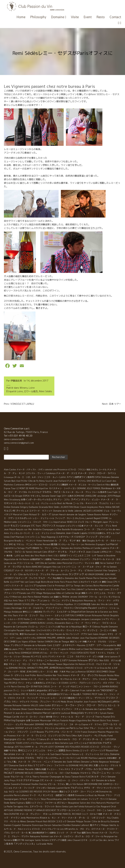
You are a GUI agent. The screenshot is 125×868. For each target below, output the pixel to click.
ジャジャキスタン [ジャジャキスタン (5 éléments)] (44, 630)
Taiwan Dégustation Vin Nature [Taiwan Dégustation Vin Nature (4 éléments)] (71, 664)
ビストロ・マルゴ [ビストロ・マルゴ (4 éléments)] (94, 664)
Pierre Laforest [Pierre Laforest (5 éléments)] (21, 795)
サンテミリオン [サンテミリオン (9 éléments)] (92, 713)
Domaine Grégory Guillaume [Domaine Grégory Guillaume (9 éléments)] (25, 507)
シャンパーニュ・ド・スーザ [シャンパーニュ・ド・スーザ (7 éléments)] (75, 567)
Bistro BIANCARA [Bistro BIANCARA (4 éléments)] (34, 567)
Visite (75, 17)
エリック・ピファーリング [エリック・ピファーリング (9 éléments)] (93, 750)
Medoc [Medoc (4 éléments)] (64, 702)
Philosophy (38, 17)
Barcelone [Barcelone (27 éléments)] (10, 754)
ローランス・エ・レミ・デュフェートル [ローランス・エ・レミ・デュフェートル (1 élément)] (38, 503)
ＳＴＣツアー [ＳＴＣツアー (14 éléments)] (40, 765)
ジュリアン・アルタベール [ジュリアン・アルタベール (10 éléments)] (92, 559)
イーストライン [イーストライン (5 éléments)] (69, 758)
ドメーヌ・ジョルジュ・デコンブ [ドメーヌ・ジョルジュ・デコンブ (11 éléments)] (38, 608)
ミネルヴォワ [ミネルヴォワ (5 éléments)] (84, 582)
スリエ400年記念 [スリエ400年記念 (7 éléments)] (82, 604)
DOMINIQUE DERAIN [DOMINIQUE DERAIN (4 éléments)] (30, 653)
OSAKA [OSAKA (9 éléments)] (65, 683)
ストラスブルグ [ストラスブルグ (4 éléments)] (35, 492)
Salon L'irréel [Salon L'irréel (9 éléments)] (113, 810)
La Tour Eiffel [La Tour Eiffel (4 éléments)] (82, 728)
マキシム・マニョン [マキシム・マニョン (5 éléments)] (25, 544)
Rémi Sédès (45, 391)
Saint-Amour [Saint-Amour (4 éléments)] (18, 769)
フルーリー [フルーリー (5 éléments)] (75, 544)
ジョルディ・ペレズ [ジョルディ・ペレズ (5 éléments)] (91, 736)
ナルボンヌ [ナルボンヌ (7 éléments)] (96, 582)
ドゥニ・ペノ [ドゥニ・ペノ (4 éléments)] (81, 630)
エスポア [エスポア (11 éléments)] (64, 660)
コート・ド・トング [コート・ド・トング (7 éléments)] (60, 687)
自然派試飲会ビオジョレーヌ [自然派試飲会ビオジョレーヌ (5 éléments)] (60, 694)
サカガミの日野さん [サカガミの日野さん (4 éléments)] (97, 533)
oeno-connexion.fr (14, 439)
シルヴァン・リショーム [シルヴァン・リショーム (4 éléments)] (108, 608)
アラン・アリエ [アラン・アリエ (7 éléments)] (113, 795)
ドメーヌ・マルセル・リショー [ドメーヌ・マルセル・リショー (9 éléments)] (102, 642)
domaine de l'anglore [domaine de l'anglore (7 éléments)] (76, 514)
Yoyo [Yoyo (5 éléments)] (79, 833)
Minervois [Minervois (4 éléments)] (17, 597)
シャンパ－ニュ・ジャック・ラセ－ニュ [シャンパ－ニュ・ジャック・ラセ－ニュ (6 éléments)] (89, 810)
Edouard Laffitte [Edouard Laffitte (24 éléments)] (111, 702)
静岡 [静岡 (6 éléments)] (104, 582)
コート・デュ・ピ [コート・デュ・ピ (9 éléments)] (78, 570)
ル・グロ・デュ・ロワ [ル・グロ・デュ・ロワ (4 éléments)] (86, 829)
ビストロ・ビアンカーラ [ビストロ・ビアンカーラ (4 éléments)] (85, 668)
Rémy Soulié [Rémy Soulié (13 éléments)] (46, 481)
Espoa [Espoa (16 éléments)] (85, 724)
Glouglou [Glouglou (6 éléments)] (91, 541)
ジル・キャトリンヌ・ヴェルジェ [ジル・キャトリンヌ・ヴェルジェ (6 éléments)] (94, 503)
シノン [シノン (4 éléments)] (37, 799)
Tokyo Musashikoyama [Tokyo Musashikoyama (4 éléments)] (51, 799)
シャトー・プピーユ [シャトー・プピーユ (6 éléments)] (92, 687)
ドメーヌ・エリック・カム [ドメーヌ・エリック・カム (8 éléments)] (31, 615)
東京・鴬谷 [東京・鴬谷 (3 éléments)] (81, 541)
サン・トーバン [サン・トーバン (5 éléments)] (113, 773)
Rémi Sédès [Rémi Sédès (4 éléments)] (54, 507)
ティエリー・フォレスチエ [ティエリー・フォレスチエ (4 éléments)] (58, 769)
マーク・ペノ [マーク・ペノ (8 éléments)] (36, 795)
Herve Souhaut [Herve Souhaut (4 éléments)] (107, 563)
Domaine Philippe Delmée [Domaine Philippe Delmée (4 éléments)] (16, 679)
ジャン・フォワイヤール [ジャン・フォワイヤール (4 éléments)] (57, 765)
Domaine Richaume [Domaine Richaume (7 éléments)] (13, 705)
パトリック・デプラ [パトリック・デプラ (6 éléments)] (78, 634)
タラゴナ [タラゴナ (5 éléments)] (47, 792)
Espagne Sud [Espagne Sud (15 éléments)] (103, 544)
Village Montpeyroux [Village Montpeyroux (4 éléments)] (46, 593)
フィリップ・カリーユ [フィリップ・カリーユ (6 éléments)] (65, 518)
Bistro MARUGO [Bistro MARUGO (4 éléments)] (67, 668)
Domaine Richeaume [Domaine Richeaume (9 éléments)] (78, 660)
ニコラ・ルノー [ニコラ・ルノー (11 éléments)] (52, 477)
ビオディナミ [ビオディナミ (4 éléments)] (29, 743)
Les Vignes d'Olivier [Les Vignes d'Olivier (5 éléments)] (27, 642)
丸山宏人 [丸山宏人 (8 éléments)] (77, 694)
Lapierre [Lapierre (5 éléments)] (64, 649)
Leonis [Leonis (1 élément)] (19, 638)
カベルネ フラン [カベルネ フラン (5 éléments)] (26, 799)
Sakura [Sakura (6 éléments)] (43, 739)
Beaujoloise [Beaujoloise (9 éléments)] (74, 803)
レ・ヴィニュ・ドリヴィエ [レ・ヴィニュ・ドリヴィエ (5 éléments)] (60, 601)
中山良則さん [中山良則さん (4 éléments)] (58, 578)
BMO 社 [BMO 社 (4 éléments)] (12, 544)
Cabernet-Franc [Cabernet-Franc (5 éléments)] (78, 690)
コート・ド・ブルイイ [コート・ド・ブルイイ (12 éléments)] (94, 529)
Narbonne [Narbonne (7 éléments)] (74, 559)
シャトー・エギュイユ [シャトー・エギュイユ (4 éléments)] (55, 615)
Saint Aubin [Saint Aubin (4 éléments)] (93, 634)
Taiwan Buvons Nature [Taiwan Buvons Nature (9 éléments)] (98, 514)
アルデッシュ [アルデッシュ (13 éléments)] (77, 788)
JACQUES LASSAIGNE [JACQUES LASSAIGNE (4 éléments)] (93, 511)
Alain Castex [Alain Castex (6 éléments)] (10, 470)
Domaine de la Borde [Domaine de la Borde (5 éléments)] (106, 780)
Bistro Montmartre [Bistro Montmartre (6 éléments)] (103, 586)
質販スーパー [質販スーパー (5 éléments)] (87, 593)
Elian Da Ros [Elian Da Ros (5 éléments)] (61, 619)
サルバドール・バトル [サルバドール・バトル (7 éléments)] (21, 777)
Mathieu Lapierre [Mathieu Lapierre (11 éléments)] (97, 758)
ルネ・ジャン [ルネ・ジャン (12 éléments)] (101, 777)
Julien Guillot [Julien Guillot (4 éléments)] (45, 705)
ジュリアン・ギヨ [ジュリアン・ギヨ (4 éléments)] (99, 683)
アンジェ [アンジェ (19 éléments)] (56, 709)
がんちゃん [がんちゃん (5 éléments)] (80, 518)
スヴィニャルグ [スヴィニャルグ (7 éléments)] (81, 743)
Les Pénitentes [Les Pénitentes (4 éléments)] (88, 544)
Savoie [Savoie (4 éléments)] (7, 777)
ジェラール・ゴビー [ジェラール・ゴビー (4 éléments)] (56, 773)
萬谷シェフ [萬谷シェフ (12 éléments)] (65, 792)
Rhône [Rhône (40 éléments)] (66, 597)
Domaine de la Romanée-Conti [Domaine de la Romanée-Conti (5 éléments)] (38, 645)
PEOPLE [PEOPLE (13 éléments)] (13, 683)
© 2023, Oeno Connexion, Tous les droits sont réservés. (35, 852)
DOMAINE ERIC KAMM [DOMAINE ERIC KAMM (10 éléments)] (99, 784)
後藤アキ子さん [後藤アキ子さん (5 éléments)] (11, 751)
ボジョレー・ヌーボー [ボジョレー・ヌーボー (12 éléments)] (59, 690)
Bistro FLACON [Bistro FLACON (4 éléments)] (87, 777)
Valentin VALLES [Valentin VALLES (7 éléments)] (30, 705)
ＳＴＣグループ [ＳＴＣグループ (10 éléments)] (32, 600)
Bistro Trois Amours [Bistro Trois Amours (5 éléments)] (110, 721)
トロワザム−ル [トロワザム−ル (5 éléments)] (55, 758)
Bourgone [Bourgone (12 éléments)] (9, 541)
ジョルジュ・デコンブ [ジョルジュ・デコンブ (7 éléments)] (49, 649)
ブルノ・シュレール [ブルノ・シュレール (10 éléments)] (99, 728)
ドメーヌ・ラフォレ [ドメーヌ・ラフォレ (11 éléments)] (77, 481)
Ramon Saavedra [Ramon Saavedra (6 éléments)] (12, 784)
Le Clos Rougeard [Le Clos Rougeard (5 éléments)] (102, 807)
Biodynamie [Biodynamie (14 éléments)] (77, 529)
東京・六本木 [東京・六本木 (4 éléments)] (60, 672)
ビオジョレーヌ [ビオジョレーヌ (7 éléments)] (53, 683)
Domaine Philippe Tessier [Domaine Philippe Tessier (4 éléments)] (79, 821)
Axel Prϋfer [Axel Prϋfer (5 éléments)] (22, 481)
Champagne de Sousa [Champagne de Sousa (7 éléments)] (60, 777)
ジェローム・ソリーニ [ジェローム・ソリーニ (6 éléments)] (38, 627)
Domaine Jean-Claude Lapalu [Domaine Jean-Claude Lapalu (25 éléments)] (72, 533)
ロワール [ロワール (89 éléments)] (108, 724)
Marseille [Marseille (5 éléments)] (29, 769)
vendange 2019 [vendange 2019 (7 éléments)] (105, 496)
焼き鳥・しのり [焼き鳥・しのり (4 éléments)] (13, 556)
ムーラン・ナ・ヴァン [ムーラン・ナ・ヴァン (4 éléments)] (81, 623)
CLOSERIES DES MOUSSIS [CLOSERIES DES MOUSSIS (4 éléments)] (31, 792)
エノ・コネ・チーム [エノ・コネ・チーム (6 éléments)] (72, 724)
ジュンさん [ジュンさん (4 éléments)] (14, 533)
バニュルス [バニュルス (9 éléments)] (78, 556)
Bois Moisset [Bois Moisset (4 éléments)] (94, 721)
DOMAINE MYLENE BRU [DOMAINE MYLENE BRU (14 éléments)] (81, 765)
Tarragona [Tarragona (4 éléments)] (18, 807)
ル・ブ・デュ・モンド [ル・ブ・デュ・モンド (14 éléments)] (65, 541)
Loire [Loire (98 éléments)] (63, 477)
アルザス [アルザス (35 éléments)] (107, 743)
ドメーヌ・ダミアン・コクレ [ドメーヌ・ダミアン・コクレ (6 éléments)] (85, 679)
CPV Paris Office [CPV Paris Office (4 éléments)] (69, 736)
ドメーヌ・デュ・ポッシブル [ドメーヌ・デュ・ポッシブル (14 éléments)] (84, 675)
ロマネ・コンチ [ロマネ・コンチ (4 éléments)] (88, 840)
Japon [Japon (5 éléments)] (105, 522)
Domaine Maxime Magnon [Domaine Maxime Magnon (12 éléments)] (101, 732)
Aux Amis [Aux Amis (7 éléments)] (30, 589)
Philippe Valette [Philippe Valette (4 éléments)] (109, 825)
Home (21, 17)
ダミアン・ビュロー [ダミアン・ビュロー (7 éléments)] (91, 500)
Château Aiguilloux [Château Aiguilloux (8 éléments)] (64, 604)
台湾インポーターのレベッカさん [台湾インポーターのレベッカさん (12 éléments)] (37, 500)
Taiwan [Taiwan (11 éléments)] (75, 777)
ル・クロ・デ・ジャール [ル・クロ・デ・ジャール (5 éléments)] (92, 836)
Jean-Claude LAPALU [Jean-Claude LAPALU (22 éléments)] (97, 552)
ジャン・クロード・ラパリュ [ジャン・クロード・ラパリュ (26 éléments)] (92, 705)
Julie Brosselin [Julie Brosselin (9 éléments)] (69, 799)
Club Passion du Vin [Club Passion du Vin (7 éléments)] (59, 634)
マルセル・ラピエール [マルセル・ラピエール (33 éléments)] (36, 758)
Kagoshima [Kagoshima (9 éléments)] (82, 720)
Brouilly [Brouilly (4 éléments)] (18, 541)
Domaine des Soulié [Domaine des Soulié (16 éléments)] (75, 578)
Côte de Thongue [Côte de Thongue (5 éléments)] (61, 642)
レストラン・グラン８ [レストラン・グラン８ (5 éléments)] (108, 765)
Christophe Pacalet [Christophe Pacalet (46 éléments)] (86, 608)
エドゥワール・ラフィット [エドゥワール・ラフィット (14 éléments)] (42, 806)
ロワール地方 (31, 391)
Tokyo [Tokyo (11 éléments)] (7, 645)
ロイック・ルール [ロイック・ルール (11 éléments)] (19, 833)
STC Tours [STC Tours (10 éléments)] (36, 526)
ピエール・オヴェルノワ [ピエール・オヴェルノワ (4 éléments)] (28, 739)
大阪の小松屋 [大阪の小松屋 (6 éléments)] (40, 769)
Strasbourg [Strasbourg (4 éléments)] (15, 500)
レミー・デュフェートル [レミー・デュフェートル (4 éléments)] (43, 518)
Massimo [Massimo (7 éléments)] (81, 645)
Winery (24, 388)
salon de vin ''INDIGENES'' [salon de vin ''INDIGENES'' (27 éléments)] (100, 690)
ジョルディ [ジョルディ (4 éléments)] (104, 679)
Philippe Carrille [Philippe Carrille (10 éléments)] (12, 717)
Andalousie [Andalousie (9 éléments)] (17, 612)
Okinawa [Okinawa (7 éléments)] (26, 656)
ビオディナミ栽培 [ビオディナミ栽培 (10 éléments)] (58, 840)
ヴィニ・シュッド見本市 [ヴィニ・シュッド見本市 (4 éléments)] (24, 690)
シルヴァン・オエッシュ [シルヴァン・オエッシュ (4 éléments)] (44, 728)
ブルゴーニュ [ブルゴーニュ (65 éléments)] (99, 773)
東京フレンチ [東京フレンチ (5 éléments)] (76, 642)
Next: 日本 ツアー (112, 404)
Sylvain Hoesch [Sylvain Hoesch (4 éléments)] (59, 515)
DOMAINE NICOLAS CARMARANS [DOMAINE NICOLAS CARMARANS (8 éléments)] (31, 773)
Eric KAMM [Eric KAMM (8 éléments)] (26, 747)
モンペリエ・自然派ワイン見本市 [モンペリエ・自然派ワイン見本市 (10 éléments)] (59, 795)
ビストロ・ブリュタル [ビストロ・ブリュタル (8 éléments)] (40, 574)
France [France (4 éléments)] (84, 732)
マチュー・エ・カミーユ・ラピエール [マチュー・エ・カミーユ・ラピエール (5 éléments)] (25, 664)
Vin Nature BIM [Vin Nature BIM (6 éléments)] (80, 784)
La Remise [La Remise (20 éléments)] (80, 671)
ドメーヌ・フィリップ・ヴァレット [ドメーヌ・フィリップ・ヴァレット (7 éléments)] (33, 698)
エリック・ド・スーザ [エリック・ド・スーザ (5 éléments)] (66, 833)
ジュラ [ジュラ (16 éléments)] (81, 522)
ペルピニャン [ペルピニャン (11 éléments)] (76, 687)
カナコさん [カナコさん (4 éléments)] (105, 754)
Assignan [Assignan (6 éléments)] (61, 526)
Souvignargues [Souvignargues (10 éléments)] (11, 799)
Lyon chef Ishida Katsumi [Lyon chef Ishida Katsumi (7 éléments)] (81, 806)
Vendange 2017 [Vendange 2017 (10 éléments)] (12, 747)
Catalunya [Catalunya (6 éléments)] (51, 473)
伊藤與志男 (16, 381)
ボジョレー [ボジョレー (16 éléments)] (62, 803)
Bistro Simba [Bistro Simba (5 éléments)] (62, 807)
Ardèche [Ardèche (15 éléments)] (37, 529)
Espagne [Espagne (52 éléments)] (21, 720)
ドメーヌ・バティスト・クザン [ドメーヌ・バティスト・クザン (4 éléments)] (30, 470)
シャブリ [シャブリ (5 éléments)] (105, 619)
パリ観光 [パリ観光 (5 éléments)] (113, 630)
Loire (32, 388)
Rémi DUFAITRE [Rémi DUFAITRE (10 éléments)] (11, 814)
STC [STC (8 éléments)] (88, 698)
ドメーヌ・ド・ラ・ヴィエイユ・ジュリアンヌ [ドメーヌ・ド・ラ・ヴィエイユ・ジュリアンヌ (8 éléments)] (39, 736)
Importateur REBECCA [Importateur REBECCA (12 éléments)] (65, 522)
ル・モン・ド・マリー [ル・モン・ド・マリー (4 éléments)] (58, 818)
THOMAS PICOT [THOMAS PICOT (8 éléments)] (90, 694)
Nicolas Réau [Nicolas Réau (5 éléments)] (113, 675)
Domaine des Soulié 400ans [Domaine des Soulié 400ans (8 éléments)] (67, 762)
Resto (101, 17)
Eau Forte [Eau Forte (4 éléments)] (40, 589)
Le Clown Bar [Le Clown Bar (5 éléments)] (87, 649)
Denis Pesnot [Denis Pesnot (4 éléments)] (92, 833)
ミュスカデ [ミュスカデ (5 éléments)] (15, 582)
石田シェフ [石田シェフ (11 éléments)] (31, 803)
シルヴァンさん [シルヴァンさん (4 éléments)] (29, 638)
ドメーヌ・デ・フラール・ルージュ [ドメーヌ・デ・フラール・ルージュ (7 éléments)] (52, 570)
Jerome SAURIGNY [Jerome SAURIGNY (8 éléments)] (79, 597)
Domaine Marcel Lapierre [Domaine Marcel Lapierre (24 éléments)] (46, 713)
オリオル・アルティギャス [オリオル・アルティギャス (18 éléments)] (71, 552)
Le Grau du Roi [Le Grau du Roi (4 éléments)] (104, 668)
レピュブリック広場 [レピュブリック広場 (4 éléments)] (75, 526)
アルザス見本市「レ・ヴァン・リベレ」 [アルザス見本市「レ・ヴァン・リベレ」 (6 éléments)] (43, 548)
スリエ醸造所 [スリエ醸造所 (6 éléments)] (62, 485)
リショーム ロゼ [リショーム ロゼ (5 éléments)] (31, 563)
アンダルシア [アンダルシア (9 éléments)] (17, 645)
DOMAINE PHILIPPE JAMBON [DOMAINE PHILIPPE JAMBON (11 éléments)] (51, 638)
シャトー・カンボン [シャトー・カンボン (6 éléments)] (46, 619)
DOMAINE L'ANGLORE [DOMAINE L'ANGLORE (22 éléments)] (85, 496)
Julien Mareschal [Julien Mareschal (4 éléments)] (64, 563)
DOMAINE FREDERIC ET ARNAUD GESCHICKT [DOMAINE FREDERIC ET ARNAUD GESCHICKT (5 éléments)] (35, 810)
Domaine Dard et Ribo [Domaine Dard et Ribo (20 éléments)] (21, 765)
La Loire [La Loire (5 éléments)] (44, 601)
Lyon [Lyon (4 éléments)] (71, 743)
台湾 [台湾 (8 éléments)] (28, 720)
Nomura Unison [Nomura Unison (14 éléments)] (43, 709)
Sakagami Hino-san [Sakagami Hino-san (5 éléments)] (52, 567)
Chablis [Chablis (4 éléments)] (115, 818)
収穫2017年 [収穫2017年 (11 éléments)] (18, 840)
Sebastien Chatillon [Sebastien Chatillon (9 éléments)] (61, 825)
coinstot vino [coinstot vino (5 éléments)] (51, 470)
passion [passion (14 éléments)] (8, 690)
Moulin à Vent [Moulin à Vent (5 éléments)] (46, 556)
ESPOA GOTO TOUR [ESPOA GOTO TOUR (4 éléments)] (86, 653)
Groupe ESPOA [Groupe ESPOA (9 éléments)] (22, 496)
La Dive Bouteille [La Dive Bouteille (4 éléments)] (62, 529)
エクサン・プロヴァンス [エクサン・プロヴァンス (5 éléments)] (80, 683)
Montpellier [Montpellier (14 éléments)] (42, 488)
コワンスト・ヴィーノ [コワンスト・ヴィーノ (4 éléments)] (35, 473)
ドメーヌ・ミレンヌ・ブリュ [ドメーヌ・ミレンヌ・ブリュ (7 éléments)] (98, 526)
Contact (115, 17)
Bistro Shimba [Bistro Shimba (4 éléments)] (73, 751)
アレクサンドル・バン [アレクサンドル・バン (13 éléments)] (55, 732)
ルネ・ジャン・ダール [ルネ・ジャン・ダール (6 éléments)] (99, 567)
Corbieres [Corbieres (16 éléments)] (19, 485)
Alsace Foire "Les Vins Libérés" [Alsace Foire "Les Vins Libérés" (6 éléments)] (69, 589)
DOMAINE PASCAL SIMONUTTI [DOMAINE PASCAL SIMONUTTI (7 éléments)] (24, 668)
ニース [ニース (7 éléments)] (33, 619)
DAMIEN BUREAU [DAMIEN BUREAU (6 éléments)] (110, 687)
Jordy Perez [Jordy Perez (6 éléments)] (14, 653)
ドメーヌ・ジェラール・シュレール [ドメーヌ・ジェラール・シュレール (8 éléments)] (33, 754)
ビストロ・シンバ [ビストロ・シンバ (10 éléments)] (47, 485)
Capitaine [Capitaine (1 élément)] (114, 657)
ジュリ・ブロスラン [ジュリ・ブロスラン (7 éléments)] (64, 608)
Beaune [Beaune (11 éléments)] (40, 732)
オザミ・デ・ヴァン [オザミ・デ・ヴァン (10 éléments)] (93, 788)
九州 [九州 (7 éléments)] (80, 736)
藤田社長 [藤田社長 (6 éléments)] (115, 485)
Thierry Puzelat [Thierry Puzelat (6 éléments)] (103, 717)
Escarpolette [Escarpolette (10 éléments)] (110, 645)
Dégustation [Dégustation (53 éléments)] (78, 612)
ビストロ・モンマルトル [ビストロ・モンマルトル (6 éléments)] (61, 679)
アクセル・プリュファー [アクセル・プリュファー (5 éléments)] (41, 702)
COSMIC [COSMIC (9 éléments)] (104, 518)
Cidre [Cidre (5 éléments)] (45, 552)
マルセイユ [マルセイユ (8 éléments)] (85, 773)
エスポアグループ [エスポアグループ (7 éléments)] (65, 537)
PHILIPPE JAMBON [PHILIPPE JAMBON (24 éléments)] (49, 668)
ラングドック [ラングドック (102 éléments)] (76, 574)
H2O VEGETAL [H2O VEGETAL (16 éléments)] (11, 634)
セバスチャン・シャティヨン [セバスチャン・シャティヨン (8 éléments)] (63, 488)
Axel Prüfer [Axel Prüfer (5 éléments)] (31, 675)
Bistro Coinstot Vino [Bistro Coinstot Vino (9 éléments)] (97, 570)
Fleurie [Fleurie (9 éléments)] (39, 743)
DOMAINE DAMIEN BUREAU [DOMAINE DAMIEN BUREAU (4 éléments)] (33, 623)
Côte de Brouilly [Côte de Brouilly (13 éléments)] (101, 821)
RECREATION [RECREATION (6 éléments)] (96, 743)
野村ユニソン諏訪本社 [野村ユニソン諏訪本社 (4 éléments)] (33, 612)
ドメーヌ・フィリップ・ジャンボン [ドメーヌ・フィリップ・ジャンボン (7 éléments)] (30, 788)
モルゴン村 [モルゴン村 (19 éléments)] (10, 511)
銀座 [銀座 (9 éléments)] (97, 563)
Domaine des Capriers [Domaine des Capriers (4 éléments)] (96, 709)
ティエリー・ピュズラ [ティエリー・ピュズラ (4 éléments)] (14, 724)
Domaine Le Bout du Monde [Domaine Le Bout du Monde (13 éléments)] (90, 795)
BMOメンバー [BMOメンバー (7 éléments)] (32, 485)
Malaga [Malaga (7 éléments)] (7, 612)
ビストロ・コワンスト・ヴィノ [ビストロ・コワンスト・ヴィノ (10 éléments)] (105, 747)
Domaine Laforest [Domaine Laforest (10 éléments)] (80, 825)
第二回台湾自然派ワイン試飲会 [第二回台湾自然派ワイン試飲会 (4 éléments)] (42, 833)
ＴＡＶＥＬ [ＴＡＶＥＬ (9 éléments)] (101, 653)
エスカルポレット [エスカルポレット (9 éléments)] (24, 518)
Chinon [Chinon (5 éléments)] (110, 582)
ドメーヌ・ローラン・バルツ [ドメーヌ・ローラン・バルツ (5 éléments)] (33, 717)
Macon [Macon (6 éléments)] (12, 529)
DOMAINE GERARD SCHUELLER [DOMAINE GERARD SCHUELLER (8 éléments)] (19, 604)
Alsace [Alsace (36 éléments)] (43, 818)
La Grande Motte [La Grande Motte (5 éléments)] (45, 844)
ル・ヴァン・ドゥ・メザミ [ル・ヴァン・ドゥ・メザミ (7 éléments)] (107, 600)
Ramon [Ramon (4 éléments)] (110, 713)
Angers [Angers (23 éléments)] (103, 634)
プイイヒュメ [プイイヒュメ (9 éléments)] (22, 511)
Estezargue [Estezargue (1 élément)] (9, 477)
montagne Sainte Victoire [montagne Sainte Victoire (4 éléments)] (37, 840)
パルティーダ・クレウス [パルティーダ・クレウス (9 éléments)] (26, 578)
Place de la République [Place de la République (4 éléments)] (71, 627)
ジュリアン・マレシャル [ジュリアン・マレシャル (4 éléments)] (84, 563)
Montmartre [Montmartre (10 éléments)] (33, 818)
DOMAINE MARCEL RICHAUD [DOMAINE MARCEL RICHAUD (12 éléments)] (67, 814)
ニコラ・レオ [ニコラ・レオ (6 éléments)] (90, 556)
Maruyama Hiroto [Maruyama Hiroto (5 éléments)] (60, 574)
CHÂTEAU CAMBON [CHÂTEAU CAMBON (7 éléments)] (74, 615)
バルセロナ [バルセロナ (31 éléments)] (79, 537)
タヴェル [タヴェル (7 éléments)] (111, 533)
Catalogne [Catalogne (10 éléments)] (25, 526)
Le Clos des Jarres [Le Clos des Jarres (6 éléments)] (105, 840)
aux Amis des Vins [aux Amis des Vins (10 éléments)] (30, 556)
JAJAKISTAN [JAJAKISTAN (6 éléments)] (66, 507)
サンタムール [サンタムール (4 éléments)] (64, 544)
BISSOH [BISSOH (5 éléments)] (52, 821)
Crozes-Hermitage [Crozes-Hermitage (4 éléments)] (13, 608)
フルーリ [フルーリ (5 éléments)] (89, 522)
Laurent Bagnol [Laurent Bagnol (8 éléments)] (93, 518)
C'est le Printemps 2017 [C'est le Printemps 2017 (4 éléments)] (59, 586)
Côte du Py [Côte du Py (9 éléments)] (24, 574)
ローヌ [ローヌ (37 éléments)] (29, 686)
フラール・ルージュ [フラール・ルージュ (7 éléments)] (98, 597)
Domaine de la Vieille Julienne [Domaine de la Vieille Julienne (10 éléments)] (68, 511)
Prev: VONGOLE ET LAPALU (19, 404)
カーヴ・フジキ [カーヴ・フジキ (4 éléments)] (73, 732)
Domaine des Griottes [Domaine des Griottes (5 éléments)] (71, 548)
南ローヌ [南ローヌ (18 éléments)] (87, 627)
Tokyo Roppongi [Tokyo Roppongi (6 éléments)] (48, 537)
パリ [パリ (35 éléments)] (33, 593)
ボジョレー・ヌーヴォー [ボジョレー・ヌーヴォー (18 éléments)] (64, 705)
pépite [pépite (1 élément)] (15, 649)
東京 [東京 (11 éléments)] (22, 634)
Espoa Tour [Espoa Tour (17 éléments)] (10, 488)
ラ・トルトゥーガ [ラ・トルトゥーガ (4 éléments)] (12, 619)
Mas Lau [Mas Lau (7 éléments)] (70, 672)
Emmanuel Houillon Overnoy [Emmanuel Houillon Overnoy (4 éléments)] (34, 784)
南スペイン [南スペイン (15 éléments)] (95, 825)
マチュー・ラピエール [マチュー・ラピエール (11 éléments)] (102, 623)
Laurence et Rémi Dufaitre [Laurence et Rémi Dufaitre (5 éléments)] (56, 743)
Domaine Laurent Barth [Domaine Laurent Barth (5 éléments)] (59, 788)
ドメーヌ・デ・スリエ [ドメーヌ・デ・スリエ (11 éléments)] (67, 473)
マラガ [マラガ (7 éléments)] (19, 780)
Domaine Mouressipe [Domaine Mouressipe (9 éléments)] (41, 720)
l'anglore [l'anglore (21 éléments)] (113, 570)
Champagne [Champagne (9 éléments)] (48, 529)
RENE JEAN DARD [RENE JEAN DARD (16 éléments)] (29, 672)
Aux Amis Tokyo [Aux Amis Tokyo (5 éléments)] (16, 601)
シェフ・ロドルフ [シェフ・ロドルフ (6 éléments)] (90, 814)
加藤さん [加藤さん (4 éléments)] (58, 597)
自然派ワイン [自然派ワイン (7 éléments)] (66, 556)
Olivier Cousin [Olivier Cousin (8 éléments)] (80, 507)
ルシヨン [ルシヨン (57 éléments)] (98, 769)
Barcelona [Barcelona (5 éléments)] (54, 660)
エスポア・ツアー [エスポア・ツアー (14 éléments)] (94, 645)
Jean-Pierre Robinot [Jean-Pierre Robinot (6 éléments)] (32, 597)
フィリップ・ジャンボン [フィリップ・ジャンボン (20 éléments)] (98, 537)
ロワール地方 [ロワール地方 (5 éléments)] (68, 496)
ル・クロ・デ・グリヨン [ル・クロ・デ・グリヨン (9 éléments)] (80, 739)
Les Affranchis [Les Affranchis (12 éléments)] (68, 829)
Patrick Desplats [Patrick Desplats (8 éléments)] (111, 615)
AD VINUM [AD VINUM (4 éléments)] (90, 574)
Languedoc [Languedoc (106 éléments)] (41, 690)
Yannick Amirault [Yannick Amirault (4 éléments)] (34, 552)
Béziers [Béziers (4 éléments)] (55, 792)
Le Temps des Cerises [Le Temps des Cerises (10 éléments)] (82, 586)
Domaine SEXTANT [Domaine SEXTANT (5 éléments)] (15, 728)
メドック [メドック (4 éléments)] (28, 728)
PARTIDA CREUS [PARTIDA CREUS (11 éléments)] (42, 687)
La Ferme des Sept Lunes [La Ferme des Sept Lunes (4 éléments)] (97, 589)
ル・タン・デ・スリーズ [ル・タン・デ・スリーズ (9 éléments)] (83, 717)
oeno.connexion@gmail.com (19, 443)
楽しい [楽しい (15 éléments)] (69, 784)
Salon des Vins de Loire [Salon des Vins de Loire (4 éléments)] (102, 604)
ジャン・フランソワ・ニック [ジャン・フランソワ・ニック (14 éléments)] (22, 732)
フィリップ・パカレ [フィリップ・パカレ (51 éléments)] (82, 769)
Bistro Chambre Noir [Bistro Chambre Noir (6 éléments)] (47, 675)
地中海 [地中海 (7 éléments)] (49, 717)
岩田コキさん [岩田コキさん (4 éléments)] (92, 470)
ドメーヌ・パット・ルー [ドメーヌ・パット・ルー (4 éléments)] (39, 679)
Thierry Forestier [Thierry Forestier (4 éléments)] (41, 777)
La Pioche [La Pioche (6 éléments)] (8, 807)
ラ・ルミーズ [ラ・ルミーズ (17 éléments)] (44, 514)
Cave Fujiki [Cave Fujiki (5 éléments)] (112, 492)
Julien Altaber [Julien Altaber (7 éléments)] (73, 638)
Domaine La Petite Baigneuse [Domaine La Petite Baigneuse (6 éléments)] (95, 762)
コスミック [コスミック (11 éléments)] (61, 821)
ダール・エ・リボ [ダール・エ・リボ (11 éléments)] (100, 739)
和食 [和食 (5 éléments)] (100, 814)
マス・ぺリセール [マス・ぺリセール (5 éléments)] (12, 821)
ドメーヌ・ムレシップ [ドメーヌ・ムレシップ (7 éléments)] (25, 586)
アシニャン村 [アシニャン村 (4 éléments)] (93, 792)
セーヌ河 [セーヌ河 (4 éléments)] (117, 488)
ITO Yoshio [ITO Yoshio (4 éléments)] (25, 619)
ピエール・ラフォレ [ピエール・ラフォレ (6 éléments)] (56, 784)
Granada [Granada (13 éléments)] (43, 507)
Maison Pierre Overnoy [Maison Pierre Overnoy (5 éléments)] (97, 578)
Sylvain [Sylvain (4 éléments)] (103, 713)
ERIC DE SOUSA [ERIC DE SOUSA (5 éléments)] (28, 694)
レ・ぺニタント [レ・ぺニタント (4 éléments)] (29, 541)
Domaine (59, 17)
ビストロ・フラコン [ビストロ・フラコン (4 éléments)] (77, 470)
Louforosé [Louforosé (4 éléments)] (66, 713)
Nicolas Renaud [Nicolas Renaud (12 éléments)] (42, 544)
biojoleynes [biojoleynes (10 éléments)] (93, 507)
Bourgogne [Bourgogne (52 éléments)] (10, 739)
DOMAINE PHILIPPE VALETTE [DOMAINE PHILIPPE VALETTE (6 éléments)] (49, 724)
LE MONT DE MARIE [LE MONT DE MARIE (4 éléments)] (26, 488)
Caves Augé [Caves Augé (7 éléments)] (35, 582)
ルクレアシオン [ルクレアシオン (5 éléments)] (49, 657)
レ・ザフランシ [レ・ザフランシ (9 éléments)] (98, 698)
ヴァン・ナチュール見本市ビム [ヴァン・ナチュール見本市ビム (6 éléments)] (32, 683)
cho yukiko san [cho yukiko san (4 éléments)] (62, 728)
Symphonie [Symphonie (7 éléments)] (41, 586)
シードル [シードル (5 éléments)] (103, 470)
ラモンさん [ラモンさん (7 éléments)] (36, 496)
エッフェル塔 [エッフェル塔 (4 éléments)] (54, 627)
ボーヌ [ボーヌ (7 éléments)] (50, 739)
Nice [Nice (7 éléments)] (101, 660)
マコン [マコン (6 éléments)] (20, 563)
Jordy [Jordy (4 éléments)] (23, 818)
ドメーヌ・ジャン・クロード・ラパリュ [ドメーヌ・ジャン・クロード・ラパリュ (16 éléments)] (97, 473)
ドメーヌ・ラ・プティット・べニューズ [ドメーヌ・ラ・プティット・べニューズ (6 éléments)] (36, 762)
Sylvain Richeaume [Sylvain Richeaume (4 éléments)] (93, 615)
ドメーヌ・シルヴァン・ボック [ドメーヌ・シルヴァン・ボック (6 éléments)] (67, 836)
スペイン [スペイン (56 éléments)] (76, 499)
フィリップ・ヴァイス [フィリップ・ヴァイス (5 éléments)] (98, 799)
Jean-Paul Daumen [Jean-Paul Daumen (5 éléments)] (89, 638)
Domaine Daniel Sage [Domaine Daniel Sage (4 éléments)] (51, 496)
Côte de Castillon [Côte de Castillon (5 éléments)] (48, 563)
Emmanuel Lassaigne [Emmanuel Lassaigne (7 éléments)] (104, 649)
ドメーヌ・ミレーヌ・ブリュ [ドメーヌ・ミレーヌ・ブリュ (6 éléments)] (78, 492)
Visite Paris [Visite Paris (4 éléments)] (59, 582)
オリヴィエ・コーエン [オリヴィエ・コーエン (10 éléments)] (98, 630)
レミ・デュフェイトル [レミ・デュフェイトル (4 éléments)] (89, 754)
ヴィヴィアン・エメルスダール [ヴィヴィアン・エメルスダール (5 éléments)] (57, 612)
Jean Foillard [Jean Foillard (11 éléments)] (60, 481)
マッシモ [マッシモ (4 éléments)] (56, 702)
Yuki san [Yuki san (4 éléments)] (24, 582)
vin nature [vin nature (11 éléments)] (82, 799)
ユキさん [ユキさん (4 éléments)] (50, 623)
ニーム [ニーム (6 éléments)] (76, 503)
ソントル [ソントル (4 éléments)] (49, 589)
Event (88, 17)
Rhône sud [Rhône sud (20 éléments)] (74, 649)
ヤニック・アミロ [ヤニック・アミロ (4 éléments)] (68, 653)
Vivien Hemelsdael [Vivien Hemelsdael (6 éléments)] (45, 541)
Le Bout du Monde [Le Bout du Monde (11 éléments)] (63, 503)
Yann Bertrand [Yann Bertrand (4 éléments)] (61, 739)
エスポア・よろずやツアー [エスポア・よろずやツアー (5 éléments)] (64, 645)
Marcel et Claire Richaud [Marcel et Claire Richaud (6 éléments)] (25, 515)
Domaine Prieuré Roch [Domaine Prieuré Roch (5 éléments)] (37, 821)
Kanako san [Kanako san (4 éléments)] (25, 593)
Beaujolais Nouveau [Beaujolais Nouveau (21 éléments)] (83, 600)
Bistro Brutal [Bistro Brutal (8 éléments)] (47, 582)
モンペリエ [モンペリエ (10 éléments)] (36, 656)
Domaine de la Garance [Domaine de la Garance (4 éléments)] (97, 612)
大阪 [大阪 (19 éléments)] (96, 765)
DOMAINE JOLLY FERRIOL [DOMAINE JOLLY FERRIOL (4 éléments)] (89, 488)
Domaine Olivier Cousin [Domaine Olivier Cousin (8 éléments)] (23, 709)
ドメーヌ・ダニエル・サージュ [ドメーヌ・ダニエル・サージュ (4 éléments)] (82, 485)
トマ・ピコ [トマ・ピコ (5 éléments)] (92, 657)
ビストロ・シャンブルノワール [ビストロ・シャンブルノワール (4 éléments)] (46, 829)
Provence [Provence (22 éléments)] (62, 469)
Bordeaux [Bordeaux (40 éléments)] (107, 488)
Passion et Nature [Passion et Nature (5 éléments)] (70, 754)
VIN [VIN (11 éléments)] (54, 720)
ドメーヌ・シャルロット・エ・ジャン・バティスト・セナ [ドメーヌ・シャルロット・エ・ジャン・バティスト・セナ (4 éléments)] (70, 780)
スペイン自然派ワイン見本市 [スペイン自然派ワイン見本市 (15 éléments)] (80, 477)
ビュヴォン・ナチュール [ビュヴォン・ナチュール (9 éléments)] (73, 709)
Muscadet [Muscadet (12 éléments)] (29, 724)
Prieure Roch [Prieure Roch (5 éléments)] (72, 582)
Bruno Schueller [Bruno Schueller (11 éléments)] (75, 702)
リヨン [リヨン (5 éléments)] (56, 556)
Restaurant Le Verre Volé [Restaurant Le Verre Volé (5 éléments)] (37, 634)
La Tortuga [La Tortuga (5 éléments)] (19, 548)
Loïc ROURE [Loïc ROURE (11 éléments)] (82, 758)
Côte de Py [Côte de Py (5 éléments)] (33, 481)
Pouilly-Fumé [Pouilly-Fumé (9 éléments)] (107, 736)
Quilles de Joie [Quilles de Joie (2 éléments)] (10, 563)
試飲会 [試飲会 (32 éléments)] (62, 750)
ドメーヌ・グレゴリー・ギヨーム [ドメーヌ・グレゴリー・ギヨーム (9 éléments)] (36, 814)
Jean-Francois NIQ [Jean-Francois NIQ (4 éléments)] (92, 702)
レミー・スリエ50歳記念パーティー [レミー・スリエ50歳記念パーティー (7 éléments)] (68, 698)
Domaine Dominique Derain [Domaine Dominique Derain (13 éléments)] (37, 825)
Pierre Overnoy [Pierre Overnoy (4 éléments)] (18, 687)
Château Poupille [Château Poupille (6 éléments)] (100, 627)
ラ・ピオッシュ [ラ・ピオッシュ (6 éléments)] (18, 675)
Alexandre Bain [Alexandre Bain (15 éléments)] (63, 623)
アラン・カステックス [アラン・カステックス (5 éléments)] (28, 649)
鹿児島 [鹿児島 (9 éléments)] (54, 544)
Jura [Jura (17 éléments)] (107, 656)
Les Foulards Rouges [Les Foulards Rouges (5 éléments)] (66, 721)
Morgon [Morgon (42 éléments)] (97, 522)
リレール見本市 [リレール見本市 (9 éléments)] (99, 492)
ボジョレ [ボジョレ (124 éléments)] (94, 660)
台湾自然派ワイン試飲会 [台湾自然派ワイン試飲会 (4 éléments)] (41, 559)
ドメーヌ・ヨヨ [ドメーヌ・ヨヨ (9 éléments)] (113, 559)
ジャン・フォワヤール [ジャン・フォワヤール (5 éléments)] (47, 803)
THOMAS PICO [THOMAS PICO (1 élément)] (19, 589)
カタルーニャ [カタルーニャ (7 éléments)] (43, 660)
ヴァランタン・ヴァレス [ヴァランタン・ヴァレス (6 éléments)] (63, 630)
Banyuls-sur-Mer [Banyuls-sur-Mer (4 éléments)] (24, 529)
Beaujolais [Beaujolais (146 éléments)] (77, 713)
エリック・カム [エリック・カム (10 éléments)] (104, 818)
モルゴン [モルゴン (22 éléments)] (15, 526)
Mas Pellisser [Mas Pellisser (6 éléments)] (49, 664)
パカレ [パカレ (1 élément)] (26, 807)
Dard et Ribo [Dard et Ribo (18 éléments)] (103, 484)
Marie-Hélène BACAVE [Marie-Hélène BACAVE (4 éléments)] (109, 507)
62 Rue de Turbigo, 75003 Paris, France (26, 432)
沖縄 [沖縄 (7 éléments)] (84, 642)
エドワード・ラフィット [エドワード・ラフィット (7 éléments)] (41, 511)
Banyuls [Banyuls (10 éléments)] (103, 675)
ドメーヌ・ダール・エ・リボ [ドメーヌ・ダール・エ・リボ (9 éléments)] (82, 818)
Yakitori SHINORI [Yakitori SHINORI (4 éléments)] (45, 642)
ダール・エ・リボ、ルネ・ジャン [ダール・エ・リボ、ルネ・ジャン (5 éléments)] (29, 477)
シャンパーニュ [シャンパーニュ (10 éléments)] (32, 537)
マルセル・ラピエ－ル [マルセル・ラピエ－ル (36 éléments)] (54, 492)
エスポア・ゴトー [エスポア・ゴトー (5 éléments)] (78, 792)
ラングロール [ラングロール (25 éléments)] (64, 810)
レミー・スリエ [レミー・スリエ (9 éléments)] (46, 672)
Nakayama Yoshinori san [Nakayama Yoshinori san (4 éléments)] (42, 836)
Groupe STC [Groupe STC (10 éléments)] (38, 780)
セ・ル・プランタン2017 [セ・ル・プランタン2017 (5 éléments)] (43, 747)
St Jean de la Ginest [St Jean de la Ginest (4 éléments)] (22, 713)
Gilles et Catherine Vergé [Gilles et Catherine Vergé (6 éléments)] (68, 593)
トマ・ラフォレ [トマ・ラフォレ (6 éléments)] (95, 724)
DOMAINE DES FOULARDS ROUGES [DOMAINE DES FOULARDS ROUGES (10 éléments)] (72, 747)
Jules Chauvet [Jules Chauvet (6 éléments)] (74, 840)
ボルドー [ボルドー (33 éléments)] (53, 552)
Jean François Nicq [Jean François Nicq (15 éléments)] (45, 604)
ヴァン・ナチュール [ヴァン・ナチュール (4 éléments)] (62, 717)
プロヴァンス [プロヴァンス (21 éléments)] (49, 526)
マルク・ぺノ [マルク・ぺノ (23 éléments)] (45, 578)
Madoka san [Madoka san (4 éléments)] (48, 597)
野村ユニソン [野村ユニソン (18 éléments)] (25, 750)
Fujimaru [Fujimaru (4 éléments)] (21, 803)
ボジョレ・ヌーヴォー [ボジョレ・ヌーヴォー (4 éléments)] (50, 653)
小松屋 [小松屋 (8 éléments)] (100, 656)
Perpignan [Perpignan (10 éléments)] (109, 836)
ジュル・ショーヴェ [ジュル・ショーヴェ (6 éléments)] (112, 511)
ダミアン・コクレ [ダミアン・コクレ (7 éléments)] (62, 500)
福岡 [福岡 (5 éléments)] (84, 833)
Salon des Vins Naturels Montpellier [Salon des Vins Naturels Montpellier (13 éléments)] (100, 803)
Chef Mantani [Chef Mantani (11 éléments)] (17, 537)
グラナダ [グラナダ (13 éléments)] (27, 780)
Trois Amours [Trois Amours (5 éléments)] (64, 675)
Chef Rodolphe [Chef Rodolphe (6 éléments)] (73, 773)
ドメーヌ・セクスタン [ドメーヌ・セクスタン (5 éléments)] (25, 571)
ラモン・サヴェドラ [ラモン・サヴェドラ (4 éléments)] (21, 702)
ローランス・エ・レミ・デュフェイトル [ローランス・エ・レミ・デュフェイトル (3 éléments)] (38, 533)
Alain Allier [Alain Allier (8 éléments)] (30, 630)
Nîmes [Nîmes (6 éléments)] (23, 821)
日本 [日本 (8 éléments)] (116, 604)
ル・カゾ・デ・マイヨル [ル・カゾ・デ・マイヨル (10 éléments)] (16, 492)
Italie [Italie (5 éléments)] (101, 694)
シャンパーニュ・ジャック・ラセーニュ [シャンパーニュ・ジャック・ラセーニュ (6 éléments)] (35, 522)
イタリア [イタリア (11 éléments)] (8, 514)
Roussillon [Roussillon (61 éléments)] (112, 750)
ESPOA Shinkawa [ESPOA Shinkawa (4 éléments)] (102, 477)
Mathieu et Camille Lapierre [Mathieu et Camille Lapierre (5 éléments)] (96, 548)
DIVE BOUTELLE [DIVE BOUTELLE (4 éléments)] (94, 481)
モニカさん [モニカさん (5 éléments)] (42, 694)
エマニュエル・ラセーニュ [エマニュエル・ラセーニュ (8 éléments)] (45, 750)
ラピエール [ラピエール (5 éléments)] (13, 792)
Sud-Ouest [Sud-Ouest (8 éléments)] (56, 754)
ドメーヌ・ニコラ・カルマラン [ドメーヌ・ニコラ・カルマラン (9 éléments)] (71, 656)
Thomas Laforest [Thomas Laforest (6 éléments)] (61, 559)
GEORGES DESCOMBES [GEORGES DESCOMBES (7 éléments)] (97, 672)
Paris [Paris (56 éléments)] (73, 728)
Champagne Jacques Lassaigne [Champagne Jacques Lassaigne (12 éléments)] (84, 619)
